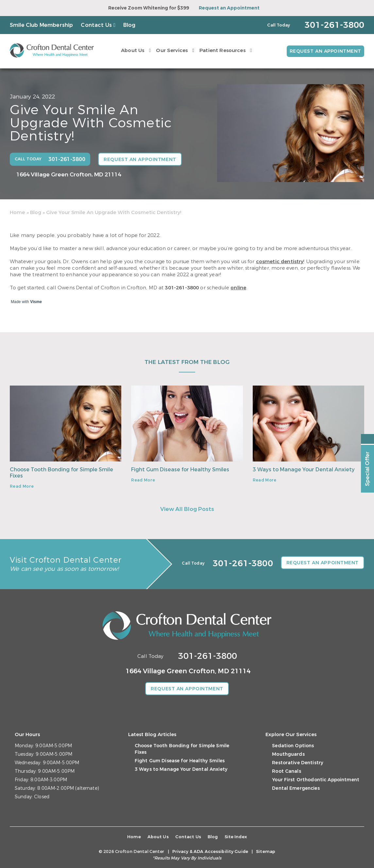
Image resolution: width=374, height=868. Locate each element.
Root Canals (287, 771)
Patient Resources (222, 50)
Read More (22, 486)
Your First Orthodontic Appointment (316, 780)
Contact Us (96, 25)
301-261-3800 (182, 288)
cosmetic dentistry (280, 262)
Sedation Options (293, 746)
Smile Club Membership (41, 25)
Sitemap (266, 851)
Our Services (172, 50)
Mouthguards (288, 754)
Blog (129, 25)
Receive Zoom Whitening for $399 (149, 8)
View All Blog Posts (187, 509)
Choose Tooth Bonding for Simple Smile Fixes (61, 473)
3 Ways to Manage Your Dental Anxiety (304, 470)
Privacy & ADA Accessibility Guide (210, 851)
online (238, 288)
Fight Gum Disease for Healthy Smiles (180, 470)
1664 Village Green (69, 175)
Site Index (236, 837)
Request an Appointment (229, 8)
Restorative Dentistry (298, 763)
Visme (36, 302)
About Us (132, 50)
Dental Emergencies (296, 788)
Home (17, 212)
